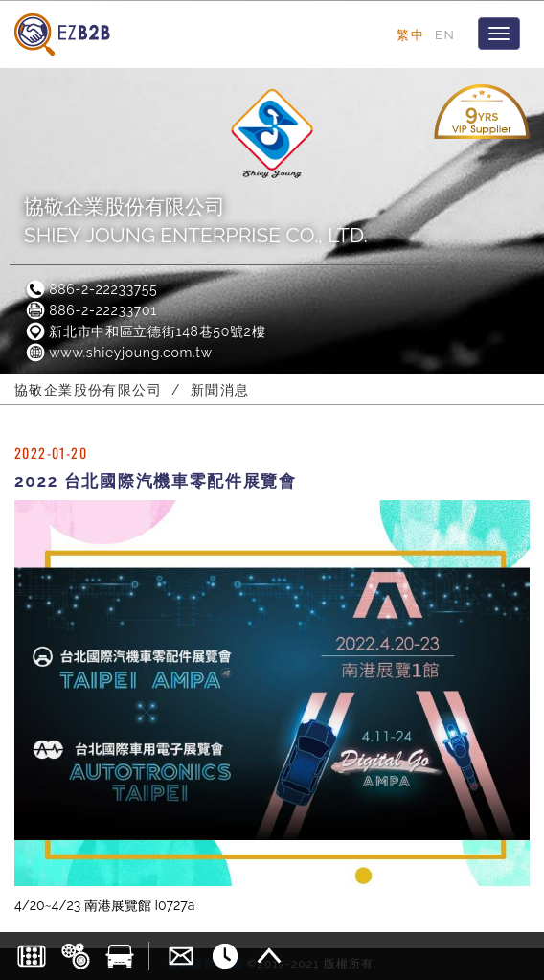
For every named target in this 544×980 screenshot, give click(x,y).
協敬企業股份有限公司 (88, 390)
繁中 (410, 34)
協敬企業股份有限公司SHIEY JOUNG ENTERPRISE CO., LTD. (196, 221)
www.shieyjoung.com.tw (118, 353)
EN (445, 34)
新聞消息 (220, 390)
